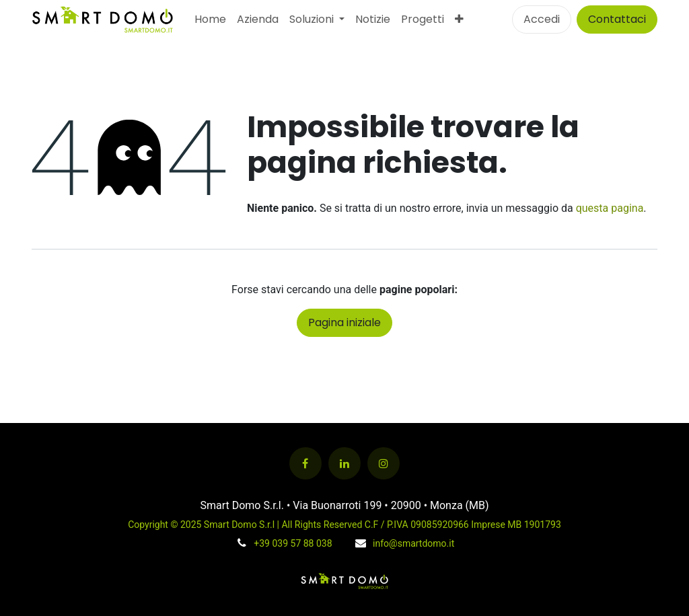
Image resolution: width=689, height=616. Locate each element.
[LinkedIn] (344, 463)
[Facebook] (305, 463)
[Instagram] (384, 463)
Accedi (542, 19)
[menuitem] (210, 20)
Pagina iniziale (344, 322)
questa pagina (610, 208)
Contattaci (617, 19)
